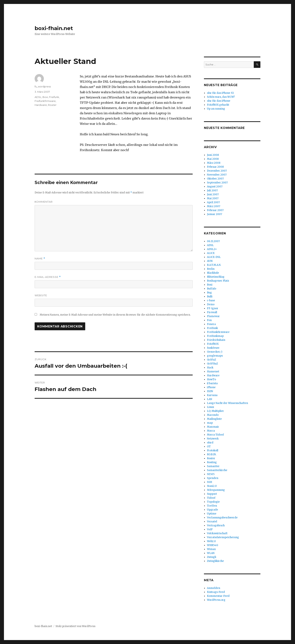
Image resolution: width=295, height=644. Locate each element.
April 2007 (213, 202)
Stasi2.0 (212, 486)
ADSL (38, 97)
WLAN (211, 553)
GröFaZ (211, 360)
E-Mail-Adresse (48, 277)
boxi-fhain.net (54, 28)
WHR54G (213, 545)
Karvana (212, 395)
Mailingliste (214, 419)
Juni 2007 (213, 194)
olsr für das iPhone (219, 101)
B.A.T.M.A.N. (214, 265)
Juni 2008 (213, 155)
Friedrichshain (216, 340)
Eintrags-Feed (216, 592)
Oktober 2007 (215, 179)
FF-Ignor (213, 308)
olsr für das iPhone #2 (220, 93)
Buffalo (212, 289)
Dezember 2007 (217, 171)
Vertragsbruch (216, 525)
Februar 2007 (215, 210)
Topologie (213, 502)
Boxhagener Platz (218, 281)
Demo (211, 304)
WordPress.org (216, 600)
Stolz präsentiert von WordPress (75, 626)
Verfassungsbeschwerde (222, 518)
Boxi (45, 97)
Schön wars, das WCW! (221, 97)
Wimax (211, 549)
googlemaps (215, 356)
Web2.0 (211, 541)
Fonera (211, 324)
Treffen (212, 506)
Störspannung (216, 490)
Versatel (212, 522)
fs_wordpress (43, 86)
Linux (211, 407)
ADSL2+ (212, 249)
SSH (209, 482)
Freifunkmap (215, 336)
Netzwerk (213, 439)
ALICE (211, 253)
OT (209, 447)
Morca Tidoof (215, 435)
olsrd (210, 443)
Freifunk (54, 97)
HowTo (211, 379)
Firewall (212, 312)
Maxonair (213, 427)
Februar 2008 (215, 167)
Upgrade (213, 510)
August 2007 (215, 187)
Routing (212, 462)
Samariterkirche (217, 470)
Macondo (213, 415)
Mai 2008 (213, 159)
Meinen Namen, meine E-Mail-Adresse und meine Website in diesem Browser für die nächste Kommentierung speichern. (115, 315)
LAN (209, 399)
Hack (210, 368)
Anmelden (214, 588)
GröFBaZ (212, 364)
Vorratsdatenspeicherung (223, 537)
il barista (212, 383)
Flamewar (213, 316)
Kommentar (44, 202)
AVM (210, 261)
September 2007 (217, 183)
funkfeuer (213, 348)
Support (212, 494)
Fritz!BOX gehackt (218, 105)
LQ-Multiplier (215, 411)
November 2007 (217, 175)
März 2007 (214, 206)
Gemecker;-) (215, 352)
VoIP (210, 529)
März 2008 (214, 163)
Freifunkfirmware (45, 101)
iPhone (211, 387)
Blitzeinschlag (216, 277)
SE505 (211, 474)
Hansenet (213, 372)
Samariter (213, 466)
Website (41, 295)
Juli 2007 (212, 191)
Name (40, 259)
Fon (209, 320)
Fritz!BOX (213, 344)
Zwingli (212, 557)
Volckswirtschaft (217, 533)
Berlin (211, 269)
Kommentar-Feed (218, 596)
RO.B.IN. (212, 454)
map (210, 423)
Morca (211, 431)
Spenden (213, 478)
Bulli (210, 297)
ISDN (210, 391)
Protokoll (213, 450)
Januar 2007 (214, 214)
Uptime (212, 514)
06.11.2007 (213, 241)
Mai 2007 (213, 198)
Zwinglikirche (215, 561)
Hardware (41, 105)
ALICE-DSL (214, 257)
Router (52, 105)
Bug (209, 293)
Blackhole (213, 273)
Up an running (216, 109)
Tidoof (211, 498)
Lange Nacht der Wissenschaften (227, 403)
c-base (211, 300)
